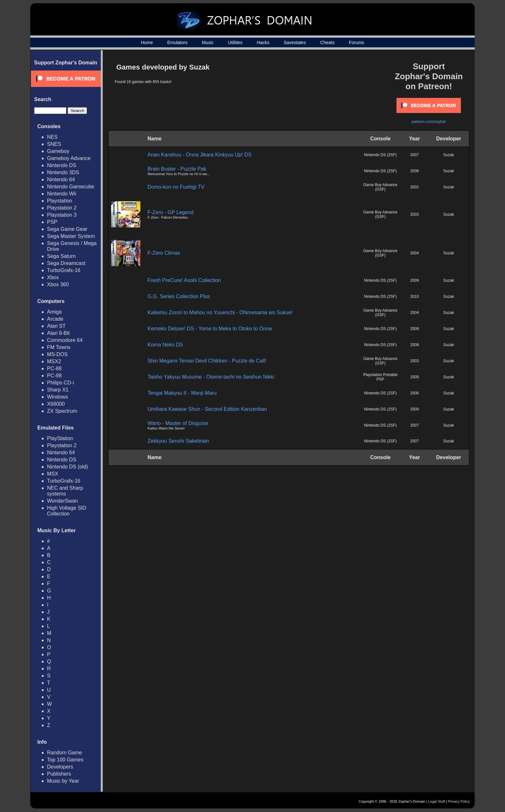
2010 (415, 297)
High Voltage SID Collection (67, 511)
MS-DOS (57, 354)
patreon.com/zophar (429, 122)
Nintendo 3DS (63, 172)
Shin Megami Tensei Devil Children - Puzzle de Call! (207, 361)
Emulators (177, 42)
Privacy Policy (459, 801)
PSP (52, 222)
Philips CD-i (61, 383)
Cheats (327, 42)
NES (52, 137)
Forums (356, 42)
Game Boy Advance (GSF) (380, 187)
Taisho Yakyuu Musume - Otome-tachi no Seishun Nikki (211, 377)
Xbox (53, 277)
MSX (53, 474)
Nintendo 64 (61, 179)
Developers (60, 767)
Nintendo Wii (62, 194)
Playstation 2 (62, 208)
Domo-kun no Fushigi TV (176, 187)
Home (147, 42)
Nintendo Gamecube (71, 187)
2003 (415, 214)
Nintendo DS (62, 165)
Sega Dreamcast (66, 263)
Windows (57, 397)
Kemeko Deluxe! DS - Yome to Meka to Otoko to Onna (210, 329)
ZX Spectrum (62, 411)
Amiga (54, 312)
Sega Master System (71, 236)
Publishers (59, 774)
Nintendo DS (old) (67, 467)
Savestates (295, 42)
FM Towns (59, 347)
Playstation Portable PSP (381, 377)
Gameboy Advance (69, 158)
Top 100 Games (65, 760)
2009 (415, 280)
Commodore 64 (65, 340)
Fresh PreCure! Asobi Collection (184, 280)
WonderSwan (62, 501)
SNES (54, 144)
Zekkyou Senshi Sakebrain (178, 441)
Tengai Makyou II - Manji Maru (182, 393)
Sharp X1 (58, 390)
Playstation (60, 201)
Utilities (235, 42)
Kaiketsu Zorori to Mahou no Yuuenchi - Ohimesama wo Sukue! (220, 312)
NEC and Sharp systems (65, 491)
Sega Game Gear (67, 229)
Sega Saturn (61, 256)
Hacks (263, 42)
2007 (415, 155)
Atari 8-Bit (58, 333)
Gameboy (58, 151)
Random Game (65, 753)
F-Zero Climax (164, 253)
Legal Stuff (436, 801)
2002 (415, 187)
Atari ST (56, 326)
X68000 (56, 404)
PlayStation (60, 438)
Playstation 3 (62, 215)
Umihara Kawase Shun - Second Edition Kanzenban (207, 409)
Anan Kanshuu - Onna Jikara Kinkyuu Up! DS (200, 155)
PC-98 (54, 376)
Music (208, 42)
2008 (415, 345)
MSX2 (54, 361)
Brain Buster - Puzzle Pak (177, 169)
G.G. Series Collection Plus (179, 296)
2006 (415, 171)
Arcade (55, 319)
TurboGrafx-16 (64, 270)
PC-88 (54, 368)
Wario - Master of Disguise (178, 423)
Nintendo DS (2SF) (380, 155)
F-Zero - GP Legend (171, 212)
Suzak (448, 155)
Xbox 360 (58, 284)
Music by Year (63, 781)
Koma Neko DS (165, 345)
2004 (415, 253)
